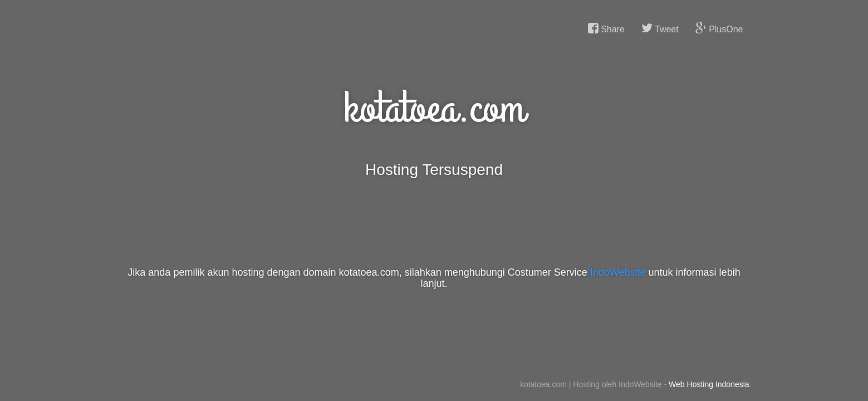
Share (606, 28)
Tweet (660, 28)
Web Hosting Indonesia (709, 384)
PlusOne (719, 28)
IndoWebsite (618, 272)
